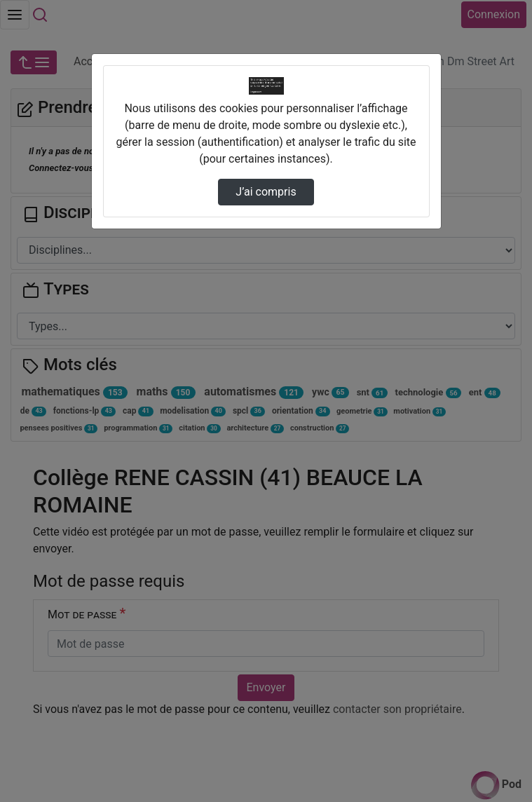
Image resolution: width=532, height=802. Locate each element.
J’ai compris (266, 192)
